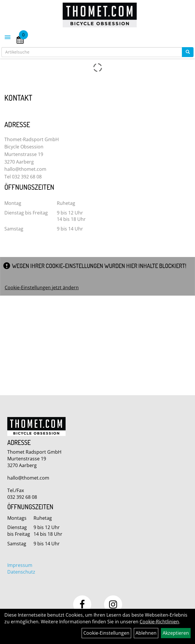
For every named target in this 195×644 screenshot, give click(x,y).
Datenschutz (21, 572)
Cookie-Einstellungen (106, 633)
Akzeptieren (176, 633)
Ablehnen (146, 633)
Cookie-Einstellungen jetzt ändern (42, 288)
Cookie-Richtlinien (159, 622)
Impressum (20, 565)
